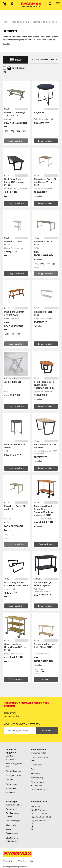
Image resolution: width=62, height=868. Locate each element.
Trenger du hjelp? (39, 753)
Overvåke (47, 731)
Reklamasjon (37, 765)
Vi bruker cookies (26, 861)
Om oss (9, 816)
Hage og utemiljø (19, 22)
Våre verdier (11, 825)
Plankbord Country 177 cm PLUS (14, 313)
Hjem (5, 22)
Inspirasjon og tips (14, 805)
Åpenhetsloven (12, 834)
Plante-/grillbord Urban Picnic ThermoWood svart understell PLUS (45, 511)
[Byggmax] (31, 5)
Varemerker (11, 788)
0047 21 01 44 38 (39, 814)
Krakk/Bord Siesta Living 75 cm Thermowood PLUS (44, 385)
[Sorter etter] (44, 60)
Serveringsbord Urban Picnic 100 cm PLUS (15, 647)
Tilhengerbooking (13, 775)
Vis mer (6, 43)
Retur (33, 769)
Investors (10, 829)
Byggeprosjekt (12, 809)
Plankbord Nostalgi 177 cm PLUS (15, 114)
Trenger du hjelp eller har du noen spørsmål (27, 704)
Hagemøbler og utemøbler (43, 22)
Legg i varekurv (16, 141)
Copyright (8, 861)
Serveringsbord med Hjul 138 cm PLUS (45, 646)
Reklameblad (12, 784)
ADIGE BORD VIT (13, 382)
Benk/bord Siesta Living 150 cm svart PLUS (15, 182)
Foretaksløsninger (13, 771)
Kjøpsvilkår (36, 773)
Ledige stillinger (13, 821)
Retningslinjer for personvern (15, 867)
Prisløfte (9, 780)
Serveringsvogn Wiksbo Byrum (43, 584)
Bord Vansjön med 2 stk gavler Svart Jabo (16, 584)
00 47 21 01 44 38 (39, 790)
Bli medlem (11, 793)
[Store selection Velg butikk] (12, 4)
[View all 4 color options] (24, 131)
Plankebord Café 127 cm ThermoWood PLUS (45, 182)
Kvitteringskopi (38, 778)
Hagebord (39, 113)
